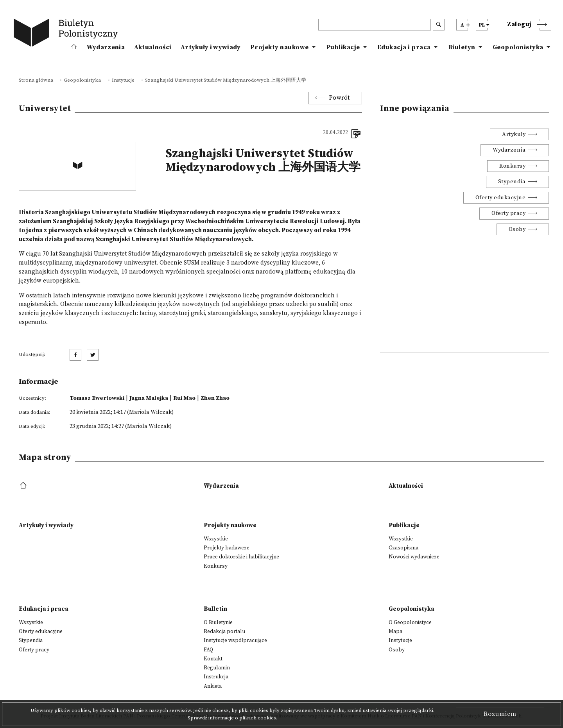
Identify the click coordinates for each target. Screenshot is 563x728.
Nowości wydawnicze (414, 557)
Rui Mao (184, 398)
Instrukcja (216, 677)
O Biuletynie (218, 622)
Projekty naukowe (280, 47)
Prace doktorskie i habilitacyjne (241, 557)
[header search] (375, 25)
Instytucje (123, 80)
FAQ (208, 650)
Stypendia (512, 182)
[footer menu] (24, 486)
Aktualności (153, 47)
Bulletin (215, 609)
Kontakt (213, 659)
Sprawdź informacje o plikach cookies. (232, 718)
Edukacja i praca (404, 47)
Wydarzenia (106, 47)
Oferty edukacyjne (501, 198)
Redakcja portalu (224, 631)
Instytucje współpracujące (235, 640)
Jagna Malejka (149, 398)
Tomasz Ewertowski (97, 398)
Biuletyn (462, 47)
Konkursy (512, 166)
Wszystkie (216, 539)
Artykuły (514, 134)
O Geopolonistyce (410, 622)
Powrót (340, 98)
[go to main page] (67, 34)
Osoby (517, 229)
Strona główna (36, 80)
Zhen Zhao (215, 398)
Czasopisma (403, 548)
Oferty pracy (508, 213)
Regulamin (217, 668)
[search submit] (439, 25)
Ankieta (213, 686)
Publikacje (343, 47)
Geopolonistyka (518, 47)
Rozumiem (500, 714)
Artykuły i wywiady (211, 47)
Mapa (395, 631)
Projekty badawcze (227, 548)
